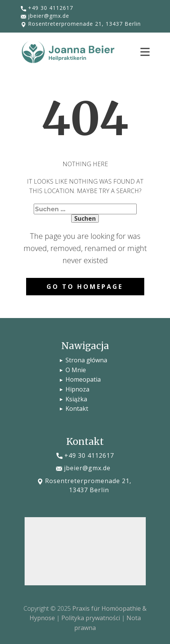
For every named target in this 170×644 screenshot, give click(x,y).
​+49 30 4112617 (47, 8)
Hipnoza (77, 389)
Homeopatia (83, 379)
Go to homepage (85, 287)
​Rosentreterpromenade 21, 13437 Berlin (81, 24)
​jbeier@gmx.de (45, 16)
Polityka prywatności (91, 618)
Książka (76, 399)
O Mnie (76, 370)
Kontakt (78, 409)
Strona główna (86, 360)
